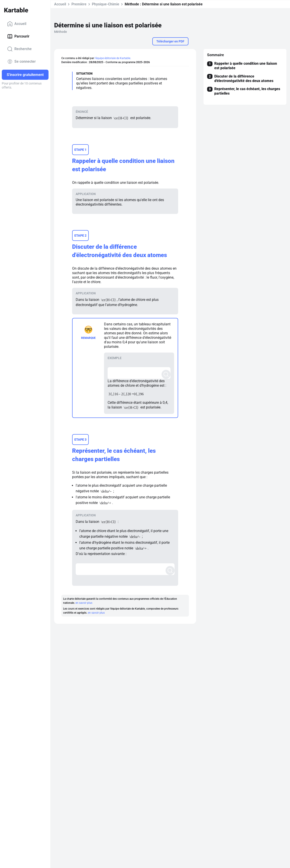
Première (79, 4)
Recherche (19, 49)
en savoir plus (84, 603)
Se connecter (21, 62)
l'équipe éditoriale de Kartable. (113, 58)
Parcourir (18, 36)
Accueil (17, 24)
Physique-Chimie (106, 4)
